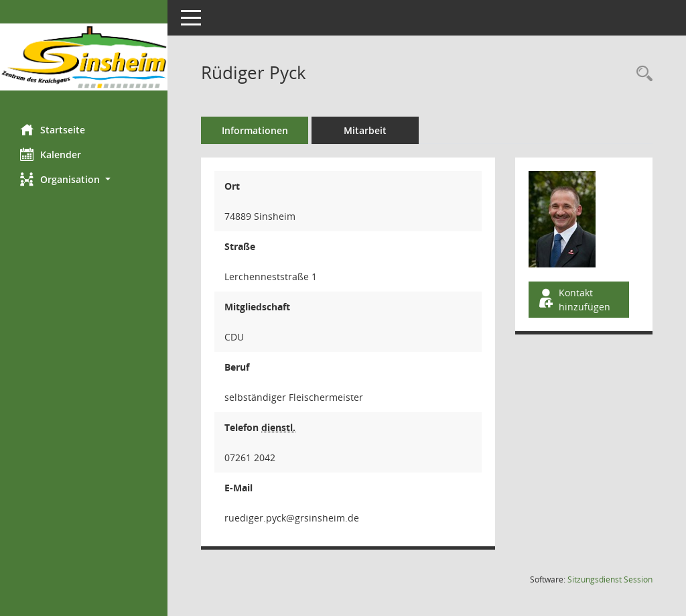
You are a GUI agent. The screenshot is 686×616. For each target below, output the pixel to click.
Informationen (255, 130)
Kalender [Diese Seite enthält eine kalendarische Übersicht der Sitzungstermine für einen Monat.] (51, 154)
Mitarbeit (365, 130)
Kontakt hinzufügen (573, 300)
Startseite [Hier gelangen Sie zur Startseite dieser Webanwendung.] (53, 129)
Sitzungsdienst (610, 579)
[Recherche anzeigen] (641, 74)
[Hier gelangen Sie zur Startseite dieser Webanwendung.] (84, 57)
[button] (84, 179)
